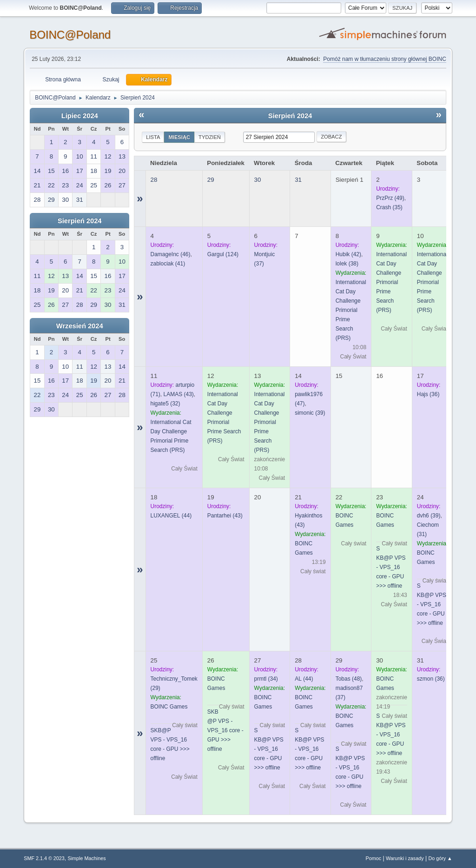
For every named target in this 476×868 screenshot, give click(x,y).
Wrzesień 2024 (80, 326)
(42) (348, 254)
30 (258, 180)
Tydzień (210, 137)
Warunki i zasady (405, 858)
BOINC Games (169, 707)
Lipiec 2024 (80, 116)
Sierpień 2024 (80, 221)
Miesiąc (179, 137)
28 (154, 180)
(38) (347, 264)
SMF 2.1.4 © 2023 (44, 858)
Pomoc (374, 858)
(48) (349, 679)
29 (211, 180)
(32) (165, 404)
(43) (179, 394)
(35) (389, 207)
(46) (171, 254)
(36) (428, 394)
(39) (310, 413)
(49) (390, 198)
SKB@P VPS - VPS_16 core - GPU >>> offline (391, 567)
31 (298, 180)
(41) (168, 264)
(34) (266, 679)
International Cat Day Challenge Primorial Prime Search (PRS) (351, 310)
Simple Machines (87, 858)
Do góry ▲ (440, 858)
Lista (153, 137)
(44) (171, 516)
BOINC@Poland (70, 35)
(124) (223, 254)
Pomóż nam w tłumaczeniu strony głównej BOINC (384, 59)
